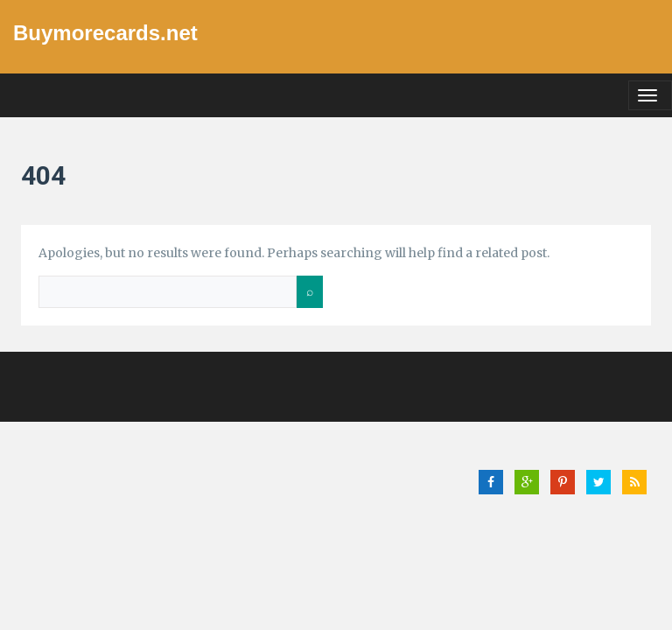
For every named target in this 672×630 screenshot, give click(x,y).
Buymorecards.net (105, 33)
